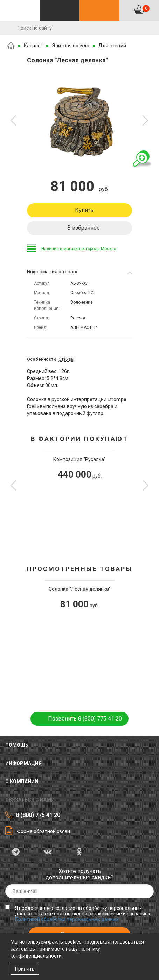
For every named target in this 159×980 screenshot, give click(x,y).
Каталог (33, 46)
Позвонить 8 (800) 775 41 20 (85, 719)
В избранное (84, 228)
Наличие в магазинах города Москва (79, 249)
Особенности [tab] (41, 359)
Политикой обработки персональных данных (67, 919)
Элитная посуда (71, 46)
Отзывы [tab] (66, 359)
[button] (13, 120)
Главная (11, 46)
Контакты (99, 11)
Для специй (112, 46)
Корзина (146, 8)
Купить (84, 210)
